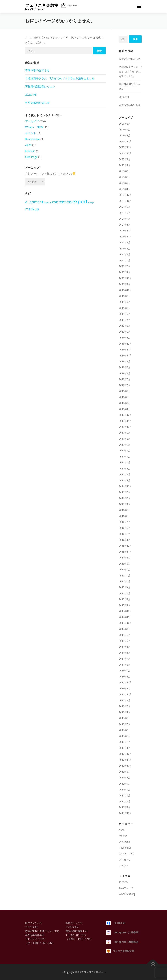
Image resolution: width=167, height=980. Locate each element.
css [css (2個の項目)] (69, 202)
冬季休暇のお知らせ (37, 103)
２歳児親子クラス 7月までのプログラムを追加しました (60, 78)
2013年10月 (125, 694)
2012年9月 (125, 772)
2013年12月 (125, 682)
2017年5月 (125, 456)
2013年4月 (125, 730)
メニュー (139, 6)
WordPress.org (127, 894)
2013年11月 (125, 688)
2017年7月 (125, 445)
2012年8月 (125, 777)
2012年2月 (125, 807)
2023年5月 (125, 260)
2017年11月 (125, 421)
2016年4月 (125, 522)
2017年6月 (125, 451)
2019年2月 (125, 332)
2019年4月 (125, 320)
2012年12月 (125, 754)
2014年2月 (125, 671)
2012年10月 (125, 766)
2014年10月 (125, 623)
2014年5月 (125, 653)
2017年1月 (125, 480)
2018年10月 (125, 355)
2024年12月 (125, 195)
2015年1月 (125, 605)
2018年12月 (125, 344)
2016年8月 (125, 498)
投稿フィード (126, 888)
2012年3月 (125, 801)
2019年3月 (125, 326)
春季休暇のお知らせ (37, 70)
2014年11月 (125, 617)
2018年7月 (125, 373)
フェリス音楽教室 (42, 5)
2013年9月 (125, 700)
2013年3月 (125, 736)
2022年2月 (125, 284)
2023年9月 (125, 242)
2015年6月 (125, 575)
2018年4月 (125, 391)
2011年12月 (125, 813)
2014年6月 (125, 647)
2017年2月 (125, 474)
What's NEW (34, 127)
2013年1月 (125, 748)
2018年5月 (125, 385)
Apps (28, 145)
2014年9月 (125, 629)
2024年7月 (125, 213)
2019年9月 (125, 296)
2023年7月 (125, 254)
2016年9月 (125, 492)
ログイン (124, 882)
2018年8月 (125, 367)
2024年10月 (125, 201)
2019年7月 (125, 302)
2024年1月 (125, 225)
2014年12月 (125, 611)
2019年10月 (125, 290)
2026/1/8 (31, 95)
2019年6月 (125, 308)
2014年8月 (125, 635)
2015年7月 (125, 569)
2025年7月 (125, 165)
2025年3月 (125, 177)
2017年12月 (125, 415)
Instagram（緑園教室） (124, 942)
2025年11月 (125, 147)
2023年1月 (125, 272)
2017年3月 (125, 468)
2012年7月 (125, 784)
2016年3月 (125, 528)
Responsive (32, 139)
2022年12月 (125, 278)
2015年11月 (125, 552)
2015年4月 (125, 587)
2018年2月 (125, 403)
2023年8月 (125, 248)
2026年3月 (125, 124)
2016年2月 (125, 534)
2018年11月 (125, 350)
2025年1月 (125, 189)
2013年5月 (125, 724)
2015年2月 (125, 599)
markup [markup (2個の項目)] (32, 209)
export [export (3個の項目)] (80, 201)
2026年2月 (125, 130)
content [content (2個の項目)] (59, 202)
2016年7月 (125, 504)
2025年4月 (125, 171)
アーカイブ (32, 121)
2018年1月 (125, 409)
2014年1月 (125, 676)
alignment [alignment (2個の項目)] (34, 202)
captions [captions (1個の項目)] (48, 203)
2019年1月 (125, 338)
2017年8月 (125, 439)
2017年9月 (125, 433)
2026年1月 (125, 135)
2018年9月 (125, 361)
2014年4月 (125, 659)
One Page (31, 157)
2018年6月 (125, 379)
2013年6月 (125, 718)
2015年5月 (125, 581)
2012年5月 (125, 795)
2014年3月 (125, 665)
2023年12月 (125, 231)
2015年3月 (125, 593)
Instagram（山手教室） (124, 932)
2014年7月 (125, 641)
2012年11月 (125, 760)
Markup (30, 151)
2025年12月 (125, 141)
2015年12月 (125, 546)
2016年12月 (125, 486)
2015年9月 (125, 564)
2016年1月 (125, 540)
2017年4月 (125, 462)
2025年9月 (125, 159)
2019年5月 (125, 314)
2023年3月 (125, 266)
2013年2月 (125, 742)
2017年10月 (125, 427)
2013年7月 (125, 712)
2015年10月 (125, 558)
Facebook (116, 923)
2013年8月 (125, 706)
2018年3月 (125, 397)
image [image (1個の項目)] (91, 203)
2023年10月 (125, 236)
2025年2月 (125, 183)
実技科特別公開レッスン (40, 87)
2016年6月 (125, 510)
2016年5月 (125, 516)
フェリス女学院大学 (120, 951)
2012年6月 (125, 789)
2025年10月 (125, 153)
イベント (31, 133)
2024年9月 (125, 207)
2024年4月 (125, 219)
